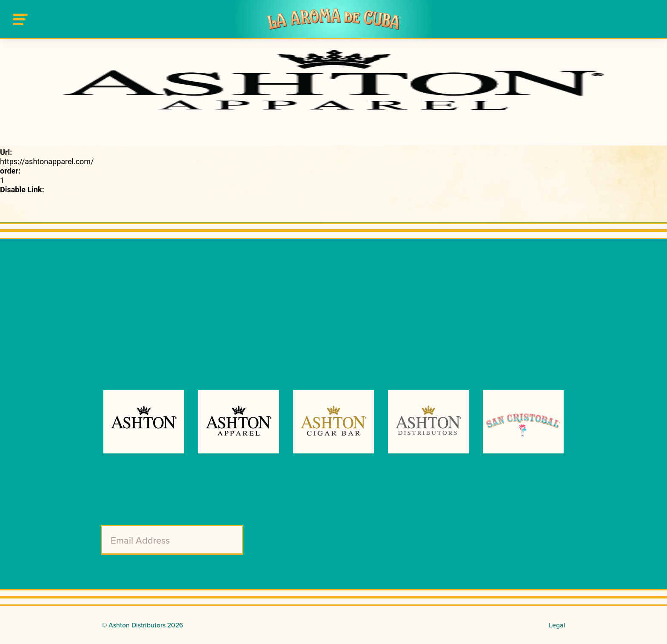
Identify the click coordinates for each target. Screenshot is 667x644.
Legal (557, 625)
